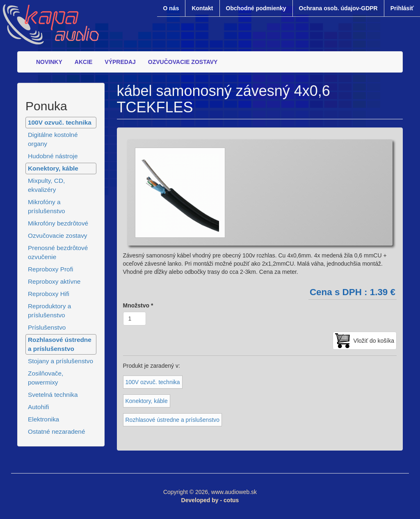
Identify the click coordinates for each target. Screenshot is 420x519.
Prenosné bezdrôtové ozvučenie (58, 252)
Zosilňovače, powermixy (46, 378)
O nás (171, 8)
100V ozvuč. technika (60, 122)
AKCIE (84, 62)
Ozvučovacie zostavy (58, 236)
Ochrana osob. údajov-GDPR (338, 8)
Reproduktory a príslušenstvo (49, 311)
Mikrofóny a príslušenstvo (47, 206)
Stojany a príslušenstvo (60, 361)
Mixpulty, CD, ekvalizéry (46, 185)
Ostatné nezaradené (56, 431)
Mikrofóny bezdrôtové (58, 223)
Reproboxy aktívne (54, 281)
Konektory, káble (53, 168)
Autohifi (38, 407)
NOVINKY (49, 62)
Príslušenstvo (47, 327)
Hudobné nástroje (53, 156)
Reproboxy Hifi (49, 294)
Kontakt (202, 8)
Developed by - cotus (210, 500)
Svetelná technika (53, 395)
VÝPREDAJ (120, 62)
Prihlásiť (402, 8)
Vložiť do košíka (374, 341)
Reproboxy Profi (50, 269)
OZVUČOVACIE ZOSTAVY (183, 62)
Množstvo (138, 305)
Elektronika (43, 419)
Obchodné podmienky (256, 8)
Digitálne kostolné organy (53, 139)
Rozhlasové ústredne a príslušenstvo (60, 344)
